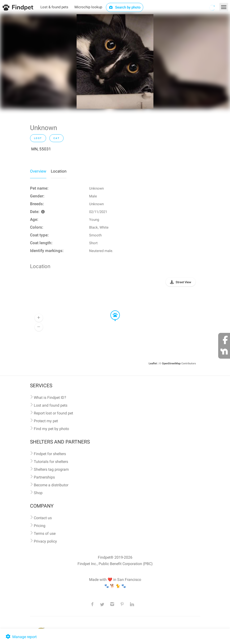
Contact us (43, 518)
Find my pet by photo (51, 429)
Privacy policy (45, 541)
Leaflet (153, 363)
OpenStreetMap (171, 363)
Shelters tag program (51, 469)
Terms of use (45, 533)
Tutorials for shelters (51, 462)
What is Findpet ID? (50, 398)
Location (59, 171)
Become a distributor (51, 485)
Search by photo (125, 7)
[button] (112, 311)
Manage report (21, 637)
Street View (183, 282)
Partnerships (44, 477)
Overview (38, 171)
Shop (38, 493)
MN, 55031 (41, 149)
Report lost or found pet (53, 413)
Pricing (40, 526)
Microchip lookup (88, 7)
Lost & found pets (54, 7)
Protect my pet (46, 421)
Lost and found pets (51, 405)
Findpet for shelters (50, 454)
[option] (115, 61)
